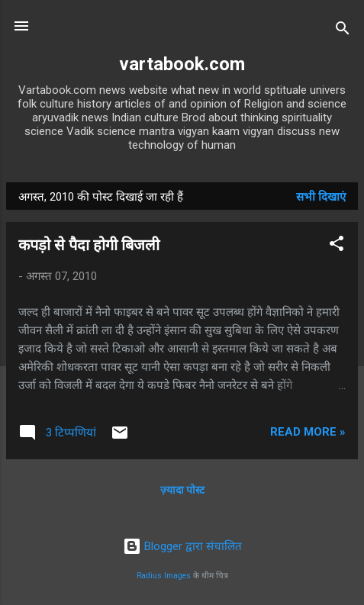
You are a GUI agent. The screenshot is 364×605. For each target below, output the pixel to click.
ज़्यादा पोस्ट (182, 490)
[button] (337, 246)
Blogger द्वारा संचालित (182, 546)
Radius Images (164, 576)
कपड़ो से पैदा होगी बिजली (89, 245)
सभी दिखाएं (321, 197)
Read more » (308, 432)
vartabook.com (182, 64)
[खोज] (343, 31)
